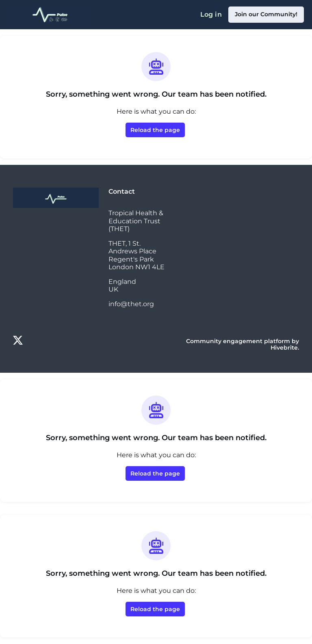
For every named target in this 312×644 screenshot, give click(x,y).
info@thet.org (131, 304)
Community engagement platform (238, 341)
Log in (211, 14)
